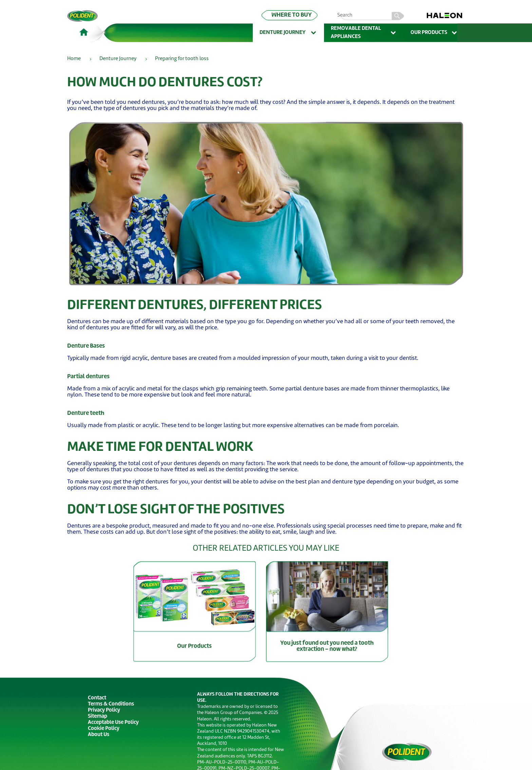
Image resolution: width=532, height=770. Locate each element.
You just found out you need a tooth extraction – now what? (327, 646)
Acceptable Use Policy (113, 723)
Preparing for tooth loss (182, 59)
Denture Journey (288, 33)
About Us (99, 735)
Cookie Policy (104, 729)
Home (74, 59)
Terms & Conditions (111, 704)
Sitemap (98, 717)
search (398, 15)
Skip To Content (16, 14)
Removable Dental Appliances (364, 33)
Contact (97, 698)
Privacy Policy (104, 710)
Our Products (434, 33)
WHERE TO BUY (292, 15)
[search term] (374, 16)
